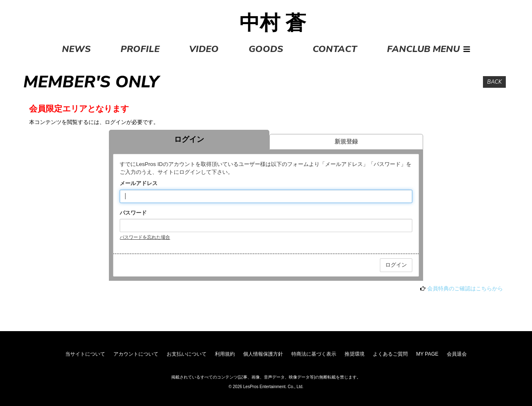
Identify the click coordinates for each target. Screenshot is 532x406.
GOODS (266, 49)
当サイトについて (85, 354)
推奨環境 (355, 354)
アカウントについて (136, 354)
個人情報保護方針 (263, 354)
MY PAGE (427, 354)
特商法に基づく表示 (314, 354)
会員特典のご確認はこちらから (465, 288)
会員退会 (457, 354)
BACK (494, 82)
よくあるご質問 (390, 354)
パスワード (133, 213)
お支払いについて (187, 354)
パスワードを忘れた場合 (145, 237)
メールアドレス (139, 183)
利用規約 (225, 354)
